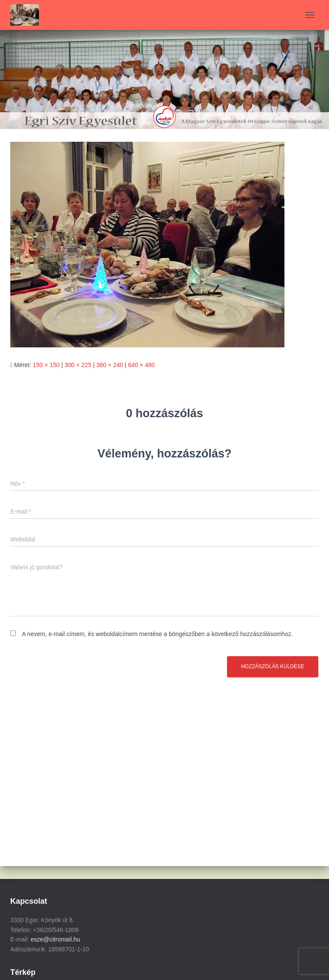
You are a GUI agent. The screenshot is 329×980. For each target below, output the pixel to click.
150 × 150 (46, 365)
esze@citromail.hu (55, 939)
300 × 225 (78, 365)
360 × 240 (110, 365)
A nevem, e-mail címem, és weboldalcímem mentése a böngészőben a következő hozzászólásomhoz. (157, 634)
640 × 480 (142, 365)
